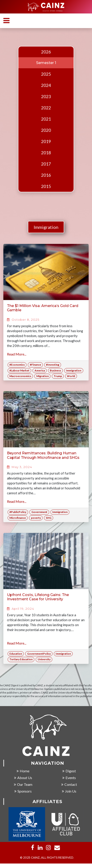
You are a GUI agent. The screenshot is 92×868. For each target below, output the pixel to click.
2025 (46, 74)
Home (23, 771)
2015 (46, 186)
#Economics (17, 365)
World (71, 376)
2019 (46, 141)
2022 (46, 108)
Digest (69, 771)
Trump (58, 376)
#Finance (35, 365)
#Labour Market (19, 370)
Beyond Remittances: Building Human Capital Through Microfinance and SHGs (43, 455)
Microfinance (18, 518)
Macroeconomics (20, 376)
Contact (69, 785)
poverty (36, 518)
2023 (46, 97)
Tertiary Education (21, 659)
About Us (23, 778)
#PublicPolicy (18, 512)
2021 (46, 119)
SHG (49, 518)
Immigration (46, 227)
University (44, 659)
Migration (43, 376)
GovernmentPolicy (39, 654)
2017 (46, 164)
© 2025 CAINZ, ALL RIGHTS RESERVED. (47, 858)
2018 (46, 153)
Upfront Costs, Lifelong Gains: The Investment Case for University (38, 597)
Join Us (69, 791)
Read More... (17, 354)
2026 (46, 52)
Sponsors (23, 791)
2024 (46, 85)
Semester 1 (46, 63)
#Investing (53, 365)
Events (69, 778)
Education (16, 654)
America (40, 370)
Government (39, 512)
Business (55, 370)
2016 (46, 175)
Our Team (23, 785)
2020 (46, 130)
